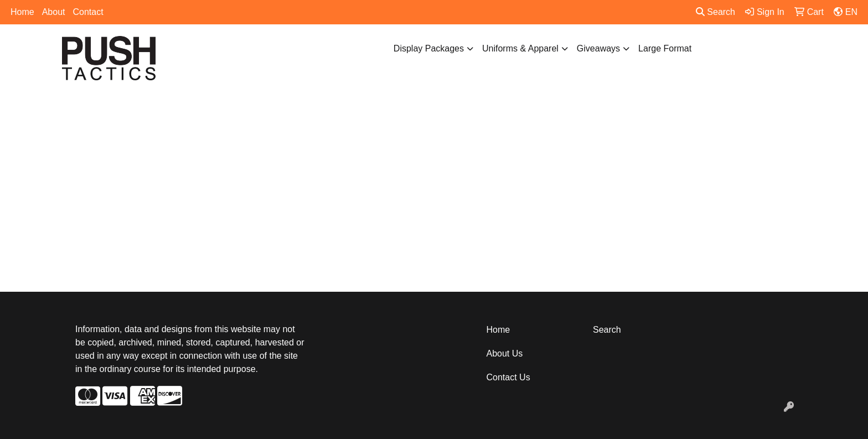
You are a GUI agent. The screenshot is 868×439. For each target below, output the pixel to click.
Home (22, 12)
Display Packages (429, 48)
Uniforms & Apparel (520, 48)
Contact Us (508, 377)
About (54, 12)
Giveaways (598, 48)
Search (715, 12)
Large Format (665, 48)
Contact (88, 12)
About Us (505, 353)
